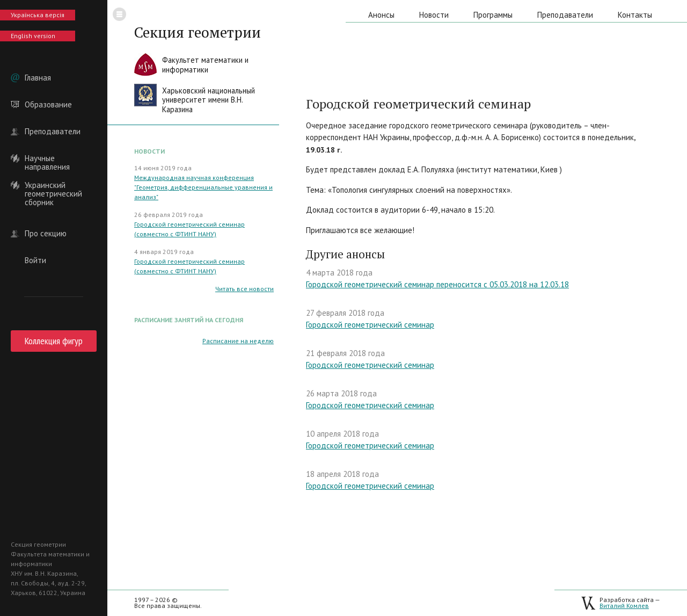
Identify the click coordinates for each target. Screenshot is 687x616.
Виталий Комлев (624, 606)
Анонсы (381, 15)
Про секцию (46, 234)
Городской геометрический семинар (370, 325)
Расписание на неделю (238, 341)
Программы (493, 15)
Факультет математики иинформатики (205, 65)
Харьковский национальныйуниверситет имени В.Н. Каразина (209, 100)
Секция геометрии (198, 32)
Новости (434, 15)
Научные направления (47, 158)
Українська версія (38, 15)
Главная (38, 78)
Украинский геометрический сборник (53, 185)
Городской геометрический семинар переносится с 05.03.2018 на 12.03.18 (437, 284)
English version (33, 36)
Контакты (635, 15)
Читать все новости (244, 289)
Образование (48, 105)
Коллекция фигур (54, 341)
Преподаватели (53, 132)
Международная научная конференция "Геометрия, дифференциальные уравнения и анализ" (203, 187)
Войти (35, 260)
